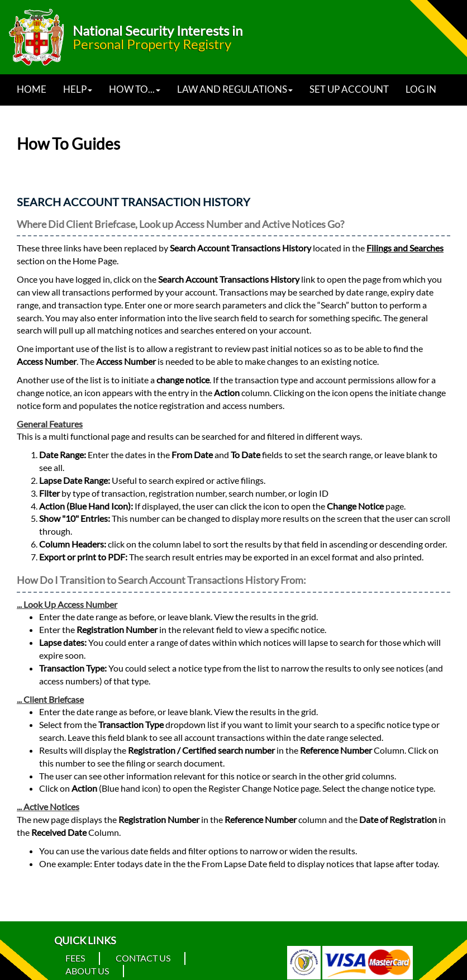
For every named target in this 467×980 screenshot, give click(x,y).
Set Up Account (349, 89)
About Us (87, 971)
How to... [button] (135, 89)
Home (32, 89)
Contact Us (143, 958)
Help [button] (78, 89)
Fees (75, 958)
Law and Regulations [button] (235, 89)
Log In (421, 89)
